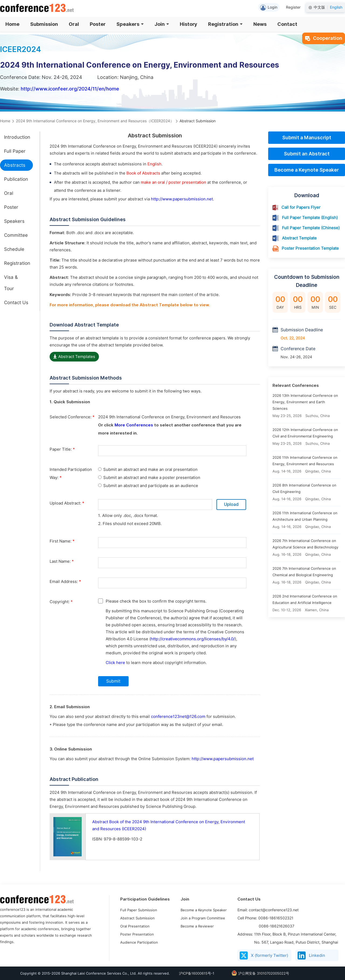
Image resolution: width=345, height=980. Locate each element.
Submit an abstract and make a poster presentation (149, 478)
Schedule (14, 249)
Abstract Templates (74, 357)
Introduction (17, 137)
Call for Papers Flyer (301, 207)
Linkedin (311, 955)
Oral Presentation (135, 926)
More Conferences (134, 425)
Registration (225, 24)
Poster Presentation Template (310, 248)
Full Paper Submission (139, 910)
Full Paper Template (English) (310, 218)
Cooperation (324, 38)
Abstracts (15, 165)
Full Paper (15, 151)
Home (12, 24)
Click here (115, 663)
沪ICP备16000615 (193, 973)
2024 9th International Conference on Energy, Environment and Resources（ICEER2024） (95, 121)
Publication (16, 179)
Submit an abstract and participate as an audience (148, 486)
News (260, 24)
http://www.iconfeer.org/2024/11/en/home (70, 89)
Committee (16, 235)
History (189, 24)
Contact (287, 24)
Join (162, 24)
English (336, 7)
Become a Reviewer (197, 926)
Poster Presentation (137, 934)
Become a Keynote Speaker (307, 170)
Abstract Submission (137, 918)
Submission (44, 24)
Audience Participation (139, 942)
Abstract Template (299, 238)
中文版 (319, 7)
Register (293, 7)
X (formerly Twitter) (264, 955)
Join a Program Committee (203, 918)
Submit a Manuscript (307, 138)
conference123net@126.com (178, 717)
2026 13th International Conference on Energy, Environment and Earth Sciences (305, 402)
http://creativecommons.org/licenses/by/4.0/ (193, 639)
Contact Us (16, 303)
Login (269, 8)
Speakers (130, 24)
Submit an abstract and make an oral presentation (148, 470)
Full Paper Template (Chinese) (311, 228)
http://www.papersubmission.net (182, 199)
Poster (98, 24)
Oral (74, 24)
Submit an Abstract (307, 154)
